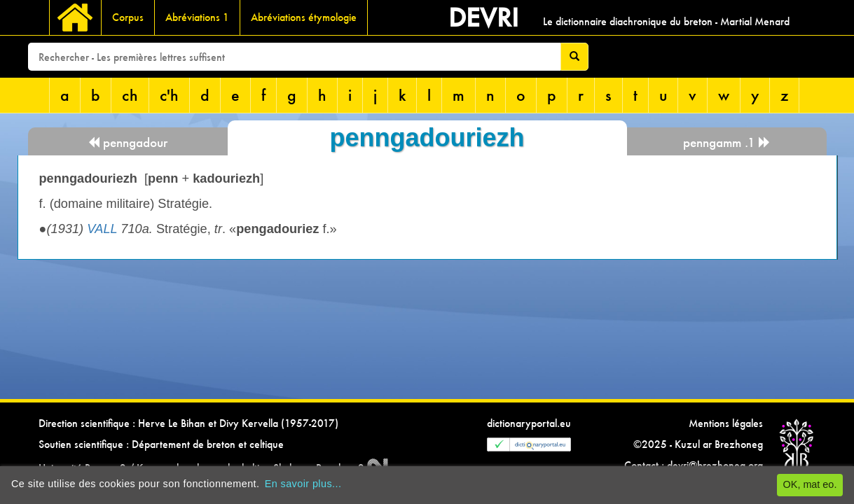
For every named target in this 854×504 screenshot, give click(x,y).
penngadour (128, 142)
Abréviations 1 (197, 17)
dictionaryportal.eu (529, 423)
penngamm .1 (727, 142)
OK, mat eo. (810, 484)
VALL (102, 229)
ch (130, 95)
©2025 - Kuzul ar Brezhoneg (698, 444)
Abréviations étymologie (304, 17)
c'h (169, 95)
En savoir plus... (303, 484)
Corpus (128, 17)
